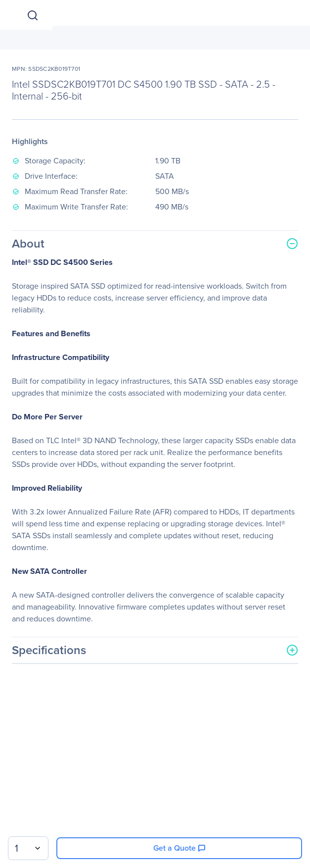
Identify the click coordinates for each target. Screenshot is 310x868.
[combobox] (28, 848)
